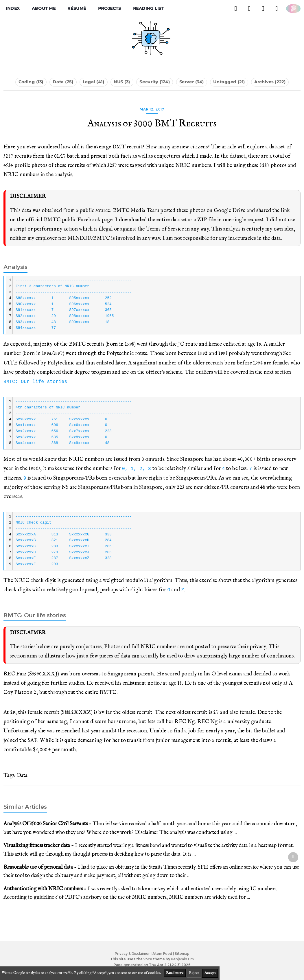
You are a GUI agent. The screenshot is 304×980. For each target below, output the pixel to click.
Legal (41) (94, 82)
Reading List (149, 8)
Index (13, 8)
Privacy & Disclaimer (132, 954)
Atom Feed (162, 954)
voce (148, 959)
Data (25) (63, 82)
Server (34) (192, 82)
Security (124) (155, 82)
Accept (210, 973)
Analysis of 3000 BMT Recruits (152, 124)
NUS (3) (122, 82)
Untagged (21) (229, 82)
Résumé (77, 8)
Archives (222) (270, 82)
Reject (194, 973)
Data (22, 775)
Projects (110, 8)
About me (44, 8)
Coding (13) (31, 82)
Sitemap (182, 954)
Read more (175, 973)
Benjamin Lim (182, 959)
